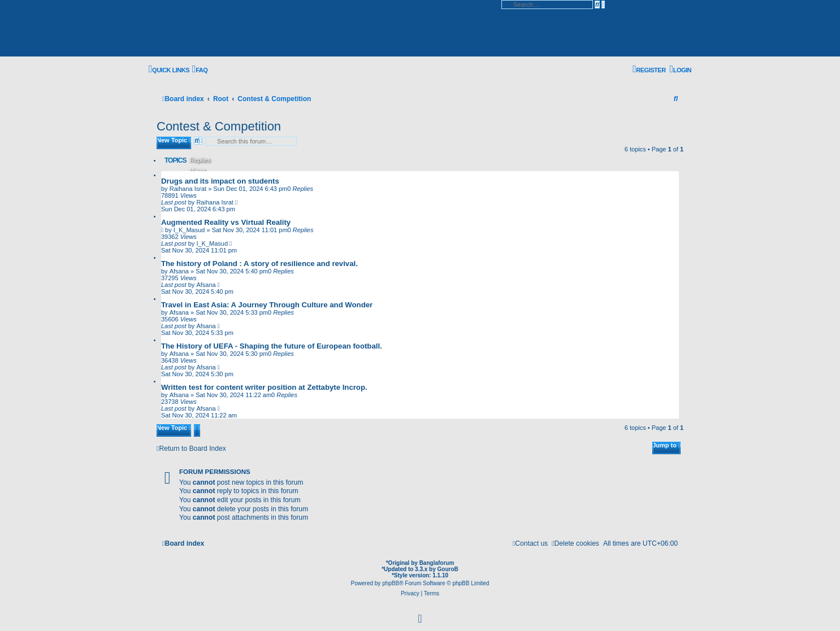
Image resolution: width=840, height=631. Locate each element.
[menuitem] (200, 70)
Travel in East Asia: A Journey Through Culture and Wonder (267, 305)
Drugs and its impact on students (220, 181)
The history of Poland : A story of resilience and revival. (259, 264)
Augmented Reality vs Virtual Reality (226, 222)
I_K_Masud (189, 230)
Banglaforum (437, 563)
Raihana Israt (188, 189)
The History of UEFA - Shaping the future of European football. (272, 346)
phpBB (391, 583)
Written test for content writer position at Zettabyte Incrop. (264, 387)
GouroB (448, 569)
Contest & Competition (219, 126)
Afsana (179, 271)
